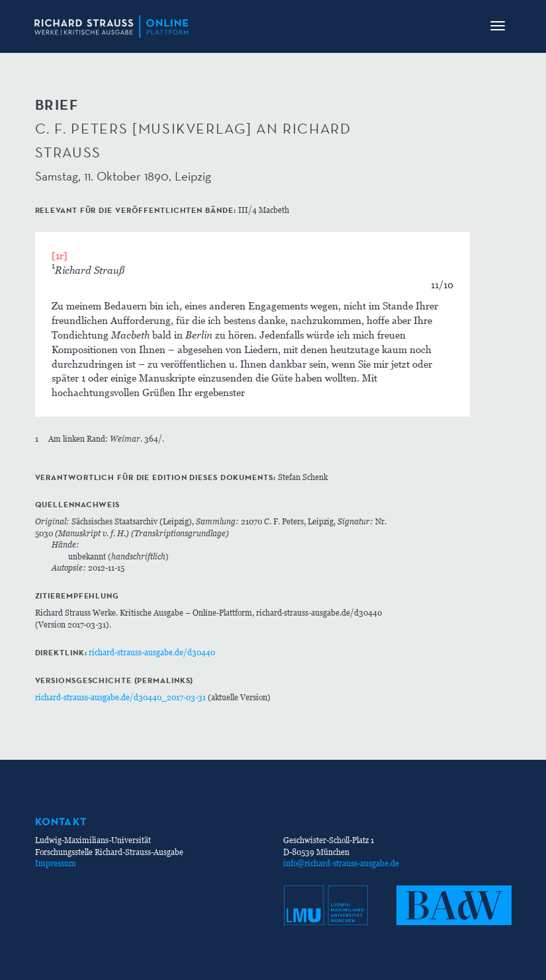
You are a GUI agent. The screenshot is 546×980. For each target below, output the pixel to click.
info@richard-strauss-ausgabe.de (341, 863)
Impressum (56, 863)
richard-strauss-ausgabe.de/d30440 (152, 652)
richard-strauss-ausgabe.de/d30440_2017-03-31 (120, 697)
